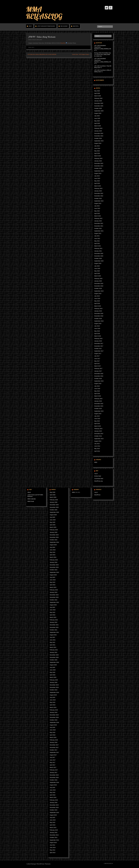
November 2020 (99, 256)
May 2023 (97, 181)
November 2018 (99, 316)
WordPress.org (98, 481)
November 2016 (99, 376)
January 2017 (98, 371)
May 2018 (97, 331)
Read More (63, 43)
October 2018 (98, 319)
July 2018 (97, 326)
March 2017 (98, 366)
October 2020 (98, 258)
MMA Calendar (64, 26)
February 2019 (98, 309)
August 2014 (98, 441)
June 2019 (97, 298)
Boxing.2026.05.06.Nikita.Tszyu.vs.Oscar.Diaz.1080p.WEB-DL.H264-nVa (103, 54)
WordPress (97, 495)
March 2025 (98, 126)
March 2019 (98, 306)
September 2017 (99, 351)
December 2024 (99, 133)
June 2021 (97, 238)
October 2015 (98, 409)
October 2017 (98, 349)
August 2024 (98, 143)
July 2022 (97, 206)
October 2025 (98, 108)
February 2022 (98, 218)
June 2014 (97, 446)
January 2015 (98, 431)
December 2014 (99, 434)
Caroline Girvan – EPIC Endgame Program (81, 54)
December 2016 (99, 374)
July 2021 (97, 236)
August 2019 (98, 294)
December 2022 (99, 193)
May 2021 (97, 241)
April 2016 (97, 394)
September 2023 (99, 171)
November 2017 (99, 346)
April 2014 (97, 451)
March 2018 (98, 336)
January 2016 (98, 401)
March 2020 (98, 276)
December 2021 (99, 223)
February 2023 (98, 188)
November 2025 (99, 106)
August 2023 (98, 173)
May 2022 (97, 211)
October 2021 (98, 228)
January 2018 (98, 341)
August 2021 (98, 233)
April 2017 (97, 364)
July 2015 (97, 416)
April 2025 (97, 123)
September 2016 (99, 381)
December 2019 (99, 283)
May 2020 (97, 271)
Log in (96, 473)
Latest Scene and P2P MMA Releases (46, 26)
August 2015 (98, 414)
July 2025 (97, 116)
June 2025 (97, 118)
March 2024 (98, 156)
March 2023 (98, 186)
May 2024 (97, 151)
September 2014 (99, 439)
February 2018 (98, 339)
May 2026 (97, 91)
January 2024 (98, 161)
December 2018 (99, 313)
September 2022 (99, 201)
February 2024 (98, 158)
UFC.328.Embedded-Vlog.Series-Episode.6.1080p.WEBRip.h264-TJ (103, 48)
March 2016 (98, 396)
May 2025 (97, 121)
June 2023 (97, 178)
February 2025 (98, 128)
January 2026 (98, 101)
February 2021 (98, 248)
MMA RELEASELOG (44, 13)
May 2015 (97, 421)
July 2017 (97, 356)
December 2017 (99, 343)
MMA (33, 47)
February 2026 (98, 98)
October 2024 (98, 138)
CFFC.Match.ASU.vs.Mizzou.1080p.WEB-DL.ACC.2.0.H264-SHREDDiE (42, 54)
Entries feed (98, 476)
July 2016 (97, 386)
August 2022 (98, 203)
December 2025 (99, 103)
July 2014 (97, 444)
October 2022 (98, 198)
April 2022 (97, 213)
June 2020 (97, 268)
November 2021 (99, 226)
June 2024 (97, 148)
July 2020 (97, 266)
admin (41, 40)
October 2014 (98, 436)
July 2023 (97, 176)
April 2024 (97, 153)
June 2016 (97, 389)
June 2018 (97, 328)
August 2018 (98, 324)
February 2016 (98, 399)
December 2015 (99, 404)
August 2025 (98, 113)
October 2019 (98, 288)
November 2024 (99, 136)
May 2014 (97, 449)
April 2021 (97, 243)
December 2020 (99, 253)
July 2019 (97, 296)
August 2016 (98, 383)
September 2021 (99, 231)
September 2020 (99, 261)
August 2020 (98, 263)
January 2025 (98, 131)
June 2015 (97, 419)
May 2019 (97, 301)
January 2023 (98, 191)
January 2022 (98, 221)
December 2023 (99, 163)
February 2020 (98, 279)
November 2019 (99, 286)
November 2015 (99, 406)
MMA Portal (76, 26)
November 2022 (99, 196)
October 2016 (98, 379)
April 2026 (97, 93)
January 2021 (98, 251)
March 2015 (98, 426)
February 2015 (98, 429)
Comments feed (99, 479)
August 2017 (98, 354)
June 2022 (97, 208)
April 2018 (97, 334)
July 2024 (97, 146)
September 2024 (99, 141)
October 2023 (98, 168)
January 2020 (98, 281)
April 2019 (97, 303)
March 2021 (98, 246)
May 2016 (97, 391)
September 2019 (99, 291)
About (30, 26)
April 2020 (97, 273)
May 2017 (97, 361)
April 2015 (97, 424)
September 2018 (99, 321)
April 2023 (97, 183)
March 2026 (98, 96)
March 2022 (98, 216)
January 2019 (98, 311)
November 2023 (99, 166)
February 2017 (98, 369)
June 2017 (97, 359)
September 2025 (99, 111)
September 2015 (99, 411)
